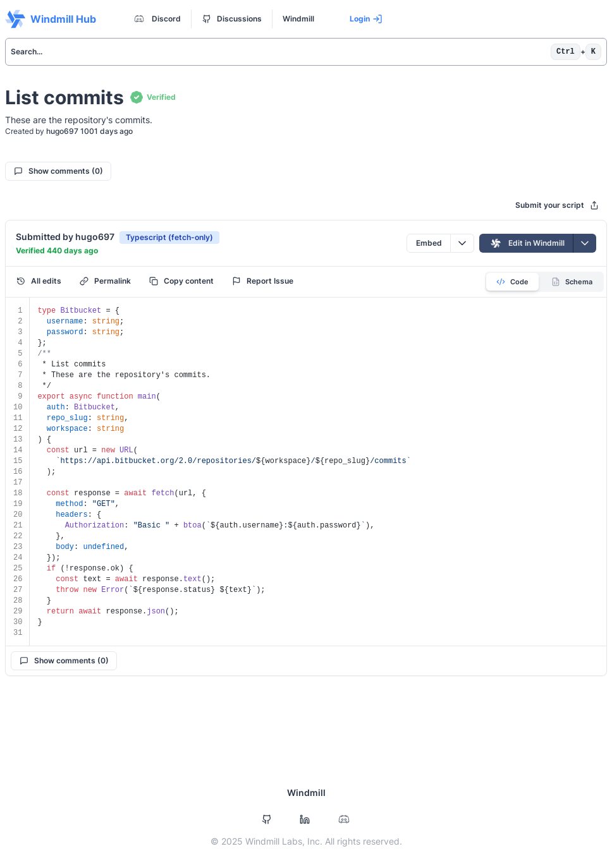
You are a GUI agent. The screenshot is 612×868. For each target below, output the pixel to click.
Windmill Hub (51, 19)
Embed (429, 243)
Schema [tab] (572, 282)
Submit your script (557, 205)
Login (366, 19)
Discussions (232, 19)
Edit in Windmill (526, 243)
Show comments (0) (58, 171)
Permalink (105, 281)
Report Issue (263, 281)
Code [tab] (512, 282)
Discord (156, 19)
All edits (39, 281)
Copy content (181, 281)
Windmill (298, 19)
